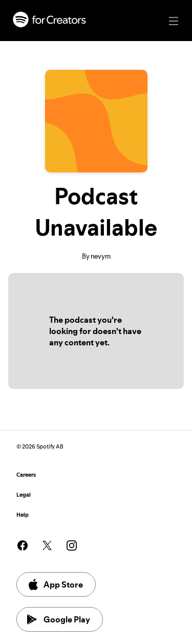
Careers (26, 475)
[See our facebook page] (23, 545)
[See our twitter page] (47, 545)
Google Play (59, 619)
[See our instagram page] (72, 545)
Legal (24, 495)
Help (23, 515)
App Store (55, 584)
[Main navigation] (174, 21)
